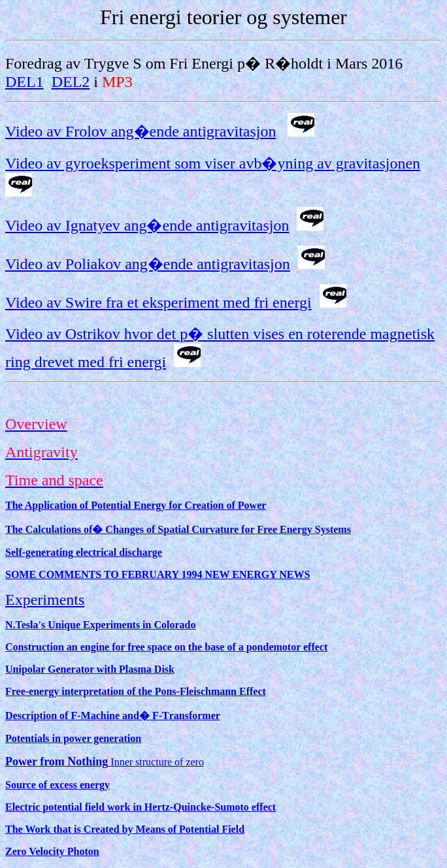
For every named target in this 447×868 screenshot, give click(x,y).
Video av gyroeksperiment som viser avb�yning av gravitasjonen (213, 163)
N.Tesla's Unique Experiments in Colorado (100, 625)
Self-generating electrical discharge (84, 552)
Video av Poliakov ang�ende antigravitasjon (148, 264)
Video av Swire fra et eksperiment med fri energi (158, 302)
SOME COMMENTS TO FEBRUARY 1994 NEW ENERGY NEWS (157, 574)
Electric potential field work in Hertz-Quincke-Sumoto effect (141, 807)
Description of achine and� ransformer (113, 715)
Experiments (45, 600)
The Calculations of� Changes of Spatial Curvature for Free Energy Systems (178, 529)
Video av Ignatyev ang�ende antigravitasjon (147, 225)
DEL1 (25, 82)
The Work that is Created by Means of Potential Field (125, 829)
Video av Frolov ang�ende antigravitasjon (141, 131)
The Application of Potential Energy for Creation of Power (136, 505)
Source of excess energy (58, 785)
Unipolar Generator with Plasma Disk (90, 669)
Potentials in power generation (73, 738)
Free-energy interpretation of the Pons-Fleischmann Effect (136, 691)
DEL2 (71, 82)
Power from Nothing (57, 762)
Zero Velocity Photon (52, 851)
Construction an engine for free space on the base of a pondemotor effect (166, 647)
